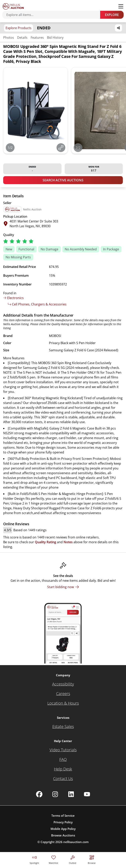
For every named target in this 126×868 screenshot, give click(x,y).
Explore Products (19, 28)
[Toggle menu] (121, 6)
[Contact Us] (63, 779)
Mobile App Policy (63, 829)
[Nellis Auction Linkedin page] (71, 794)
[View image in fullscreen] (61, 148)
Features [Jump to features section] (37, 38)
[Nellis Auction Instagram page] (55, 794)
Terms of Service (63, 816)
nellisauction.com (76, 842)
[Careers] (63, 694)
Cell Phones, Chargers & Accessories (37, 304)
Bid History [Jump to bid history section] (55, 38)
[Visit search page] (92, 859)
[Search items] (53, 15)
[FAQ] (63, 759)
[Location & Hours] (63, 703)
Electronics (13, 298)
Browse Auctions (63, 835)
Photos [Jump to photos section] (9, 38)
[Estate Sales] (63, 727)
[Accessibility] (63, 684)
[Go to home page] (13, 6)
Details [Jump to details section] (22, 38)
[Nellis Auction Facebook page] (39, 794)
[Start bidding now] (63, 587)
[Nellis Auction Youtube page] (87, 794)
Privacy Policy (63, 822)
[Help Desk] (63, 769)
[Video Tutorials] (63, 750)
